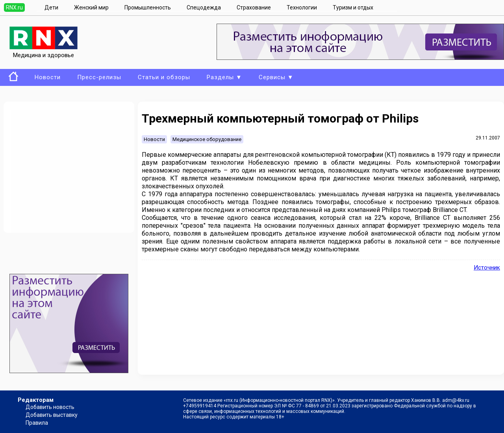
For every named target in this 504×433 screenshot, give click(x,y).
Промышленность (148, 7)
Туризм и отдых (353, 7)
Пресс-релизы (99, 77)
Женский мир (91, 7)
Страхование (254, 7)
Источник (487, 268)
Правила (37, 423)
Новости (48, 77)
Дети (51, 7)
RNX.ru (14, 7)
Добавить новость (50, 407)
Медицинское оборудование (207, 139)
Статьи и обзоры (164, 77)
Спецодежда (204, 7)
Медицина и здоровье (44, 52)
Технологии (302, 7)
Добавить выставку (52, 415)
